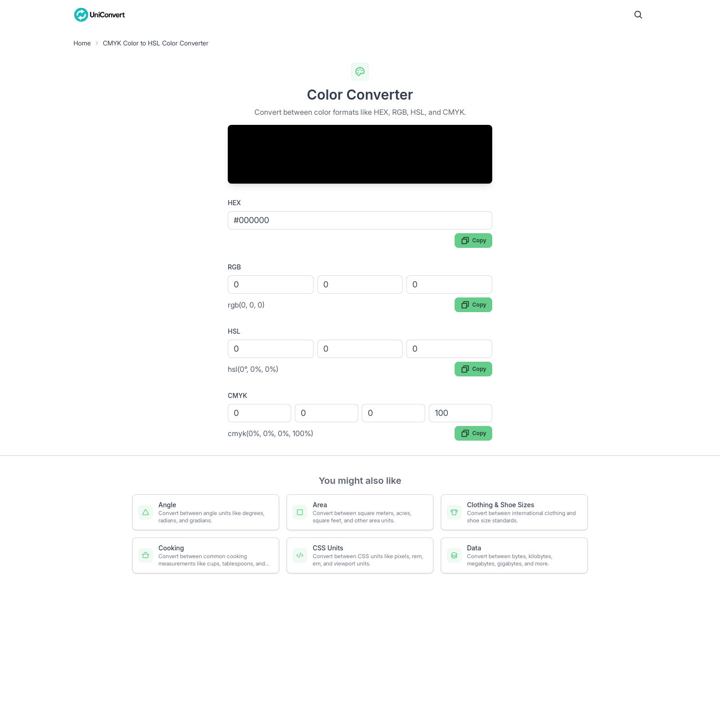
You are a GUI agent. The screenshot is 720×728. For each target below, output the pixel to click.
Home (82, 43)
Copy (473, 241)
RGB (234, 267)
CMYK (237, 395)
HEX (234, 203)
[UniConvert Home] (100, 15)
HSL (234, 331)
